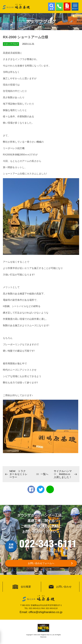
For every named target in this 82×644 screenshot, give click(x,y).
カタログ (67, 7)
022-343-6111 (59, 7)
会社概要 (26, 587)
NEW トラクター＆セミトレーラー (18, 474)
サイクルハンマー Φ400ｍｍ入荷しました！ (63, 474)
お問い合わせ (64, 587)
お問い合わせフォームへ (41, 563)
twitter (41, 489)
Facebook (31, 489)
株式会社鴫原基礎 (16, 7)
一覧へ (44, 474)
